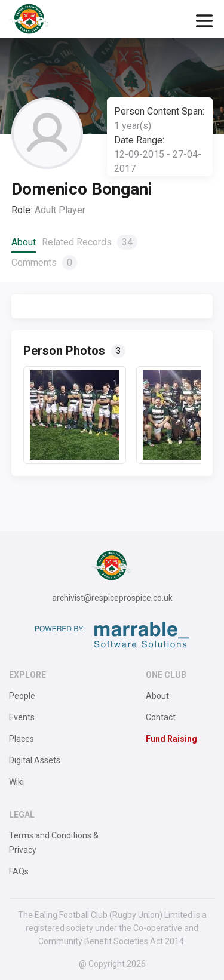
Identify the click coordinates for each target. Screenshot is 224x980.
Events (22, 717)
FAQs (19, 871)
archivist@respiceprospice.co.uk (112, 598)
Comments (44, 262)
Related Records (90, 242)
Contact (161, 717)
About (24, 242)
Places (22, 739)
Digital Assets (35, 760)
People (22, 696)
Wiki (16, 782)
